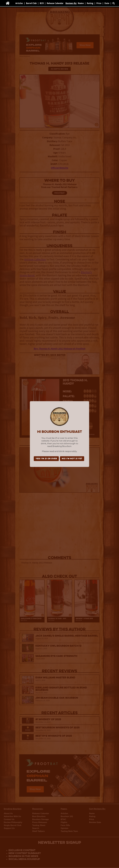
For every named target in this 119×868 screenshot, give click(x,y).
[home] (8, 3)
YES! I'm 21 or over (46, 459)
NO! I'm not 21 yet (72, 459)
